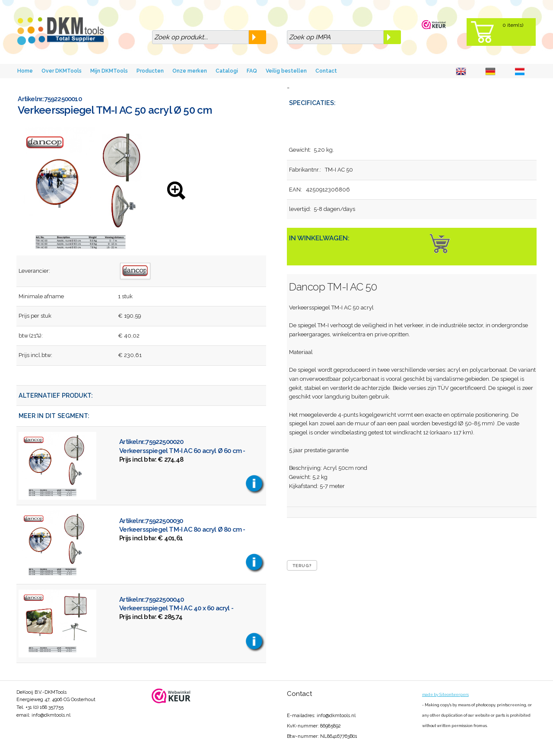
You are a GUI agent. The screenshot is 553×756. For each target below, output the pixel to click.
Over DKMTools (62, 71)
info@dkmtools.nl (51, 715)
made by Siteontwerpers (445, 695)
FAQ (252, 71)
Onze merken (190, 71)
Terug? (302, 566)
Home (25, 71)
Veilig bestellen (286, 71)
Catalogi (227, 71)
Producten (150, 71)
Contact (326, 71)
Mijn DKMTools (109, 71)
